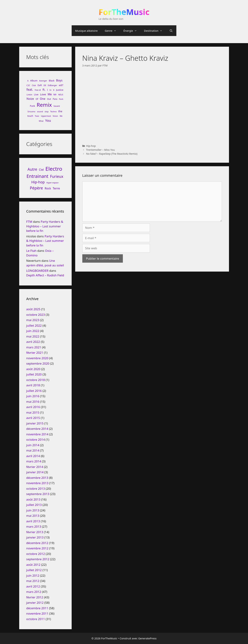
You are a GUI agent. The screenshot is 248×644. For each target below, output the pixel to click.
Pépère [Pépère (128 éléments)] (36, 188)
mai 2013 (33, 516)
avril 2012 (33, 586)
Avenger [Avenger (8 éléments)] (43, 81)
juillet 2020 (34, 374)
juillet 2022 (34, 325)
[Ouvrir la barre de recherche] (171, 31)
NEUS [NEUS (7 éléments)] (61, 95)
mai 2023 (33, 320)
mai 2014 (33, 450)
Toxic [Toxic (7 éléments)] (37, 116)
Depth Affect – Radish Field (45, 275)
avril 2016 (33, 407)
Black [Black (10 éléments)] (52, 81)
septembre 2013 (38, 494)
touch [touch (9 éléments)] (30, 116)
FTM (29, 222)
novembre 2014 (37, 434)
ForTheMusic (124, 12)
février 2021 (35, 353)
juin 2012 (33, 575)
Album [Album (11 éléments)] (34, 81)
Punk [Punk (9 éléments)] (32, 106)
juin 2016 (33, 396)
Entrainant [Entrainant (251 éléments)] (37, 176)
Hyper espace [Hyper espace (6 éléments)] (52, 183)
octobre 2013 (36, 489)
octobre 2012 (36, 554)
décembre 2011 (37, 608)
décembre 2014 (37, 429)
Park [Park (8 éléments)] (61, 99)
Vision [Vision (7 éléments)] (55, 116)
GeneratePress (147, 638)
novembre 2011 (37, 613)
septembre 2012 (38, 559)
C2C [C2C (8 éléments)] (28, 85)
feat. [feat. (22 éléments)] (30, 89)
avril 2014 (33, 456)
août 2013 (33, 499)
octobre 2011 (36, 619)
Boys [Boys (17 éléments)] (59, 80)
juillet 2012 (34, 570)
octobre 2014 (36, 440)
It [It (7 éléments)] (54, 90)
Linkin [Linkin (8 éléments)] (30, 95)
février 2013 (35, 532)
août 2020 (33, 369)
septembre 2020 (38, 363)
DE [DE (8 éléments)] (45, 85)
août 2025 (33, 309)
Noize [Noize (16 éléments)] (30, 99)
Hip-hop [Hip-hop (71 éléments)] (38, 182)
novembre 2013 (37, 483)
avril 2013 (33, 521)
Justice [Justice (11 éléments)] (60, 90)
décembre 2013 (37, 478)
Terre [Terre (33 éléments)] (56, 188)
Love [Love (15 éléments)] (43, 94)
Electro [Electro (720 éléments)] (54, 169)
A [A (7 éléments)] (28, 81)
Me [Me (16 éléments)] (50, 94)
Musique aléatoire (86, 31)
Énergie (132, 31)
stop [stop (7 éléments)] (47, 112)
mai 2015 (33, 412)
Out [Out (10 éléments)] (49, 99)
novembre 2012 (37, 548)
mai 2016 (33, 402)
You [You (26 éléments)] (48, 120)
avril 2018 (33, 385)
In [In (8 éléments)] (50, 90)
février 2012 (35, 597)
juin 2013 (33, 510)
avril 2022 (33, 342)
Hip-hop (91, 146)
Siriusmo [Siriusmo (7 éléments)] (31, 112)
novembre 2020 (37, 358)
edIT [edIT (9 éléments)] (61, 85)
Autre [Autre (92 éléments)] (32, 169)
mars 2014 (34, 461)
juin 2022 (33, 331)
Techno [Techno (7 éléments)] (53, 112)
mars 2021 (34, 347)
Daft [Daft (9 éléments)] (40, 85)
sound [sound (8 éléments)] (40, 111)
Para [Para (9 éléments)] (55, 99)
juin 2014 (33, 445)
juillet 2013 (34, 505)
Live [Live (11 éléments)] (36, 94)
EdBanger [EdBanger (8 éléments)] (52, 85)
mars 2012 (34, 592)
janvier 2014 (35, 472)
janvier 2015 (35, 423)
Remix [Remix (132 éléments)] (44, 105)
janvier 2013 (35, 537)
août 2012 (33, 565)
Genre (112, 31)
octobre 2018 (36, 380)
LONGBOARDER (37, 271)
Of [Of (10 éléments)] (37, 99)
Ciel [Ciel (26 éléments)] (41, 170)
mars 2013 (34, 526)
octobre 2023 (36, 315)
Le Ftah (31, 251)
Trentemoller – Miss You (100, 150)
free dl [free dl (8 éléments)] (38, 90)
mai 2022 (33, 336)
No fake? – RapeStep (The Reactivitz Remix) (112, 154)
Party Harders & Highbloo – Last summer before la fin (45, 226)
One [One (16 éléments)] (43, 99)
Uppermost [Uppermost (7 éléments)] (46, 116)
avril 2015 (33, 418)
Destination (155, 31)
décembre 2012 (37, 543)
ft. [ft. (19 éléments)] (44, 90)
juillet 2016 (34, 391)
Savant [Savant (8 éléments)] (57, 106)
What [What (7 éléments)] (41, 121)
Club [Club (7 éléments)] (34, 85)
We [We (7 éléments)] (61, 116)
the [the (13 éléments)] (60, 111)
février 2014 (35, 467)
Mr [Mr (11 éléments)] (55, 94)
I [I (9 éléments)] (47, 90)
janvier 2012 (35, 603)
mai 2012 (33, 581)
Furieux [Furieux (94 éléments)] (57, 176)
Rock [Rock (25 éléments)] (48, 188)
